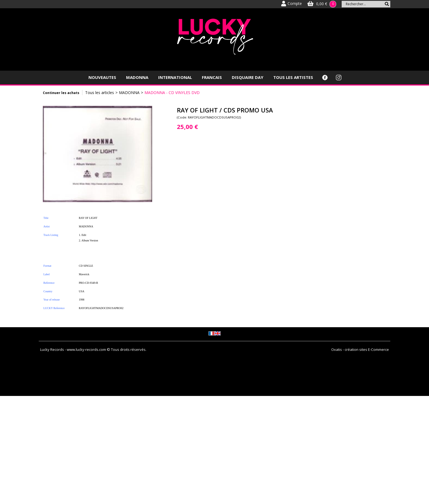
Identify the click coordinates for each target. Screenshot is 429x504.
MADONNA (137, 77)
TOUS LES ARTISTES (293, 77)
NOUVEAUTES (102, 77)
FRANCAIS (212, 77)
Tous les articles (100, 93)
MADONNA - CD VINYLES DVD (172, 93)
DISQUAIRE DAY (248, 77)
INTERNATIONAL (175, 77)
